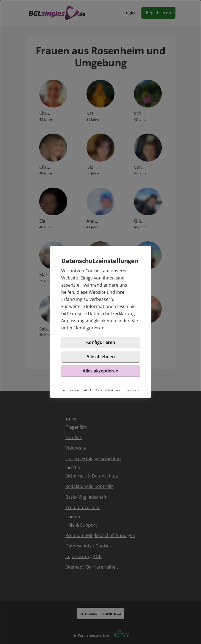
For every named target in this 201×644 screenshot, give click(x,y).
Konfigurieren (90, 328)
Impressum (71, 390)
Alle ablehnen (101, 357)
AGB (88, 390)
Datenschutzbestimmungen (117, 390)
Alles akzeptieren (101, 371)
